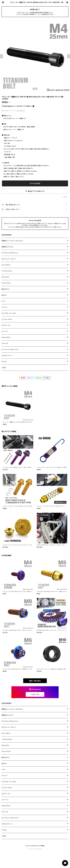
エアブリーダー (6, 325)
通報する (66, 197)
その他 (4, 368)
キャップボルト (6, 265)
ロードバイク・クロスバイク (10, 349)
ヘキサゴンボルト (7, 271)
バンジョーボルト (7, 319)
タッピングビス (6, 283)
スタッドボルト (6, 337)
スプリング (5, 343)
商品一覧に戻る (35, 681)
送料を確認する (21, 111)
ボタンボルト (6, 277)
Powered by (35, 849)
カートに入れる (35, 183)
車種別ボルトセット (8, 247)
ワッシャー (5, 307)
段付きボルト (6, 289)
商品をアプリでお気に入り (35, 191)
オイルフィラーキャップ (9, 259)
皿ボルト (4, 295)
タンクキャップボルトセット (10, 253)
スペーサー (5, 331)
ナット (3, 301)
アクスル (4, 362)
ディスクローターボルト (9, 313)
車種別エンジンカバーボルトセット (12, 241)
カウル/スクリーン (7, 356)
